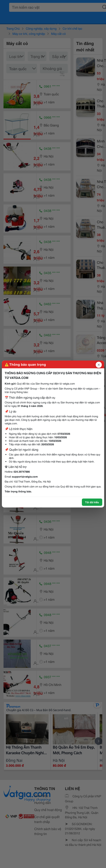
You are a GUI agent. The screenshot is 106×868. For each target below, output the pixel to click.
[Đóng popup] (99, 365)
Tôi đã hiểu (92, 502)
